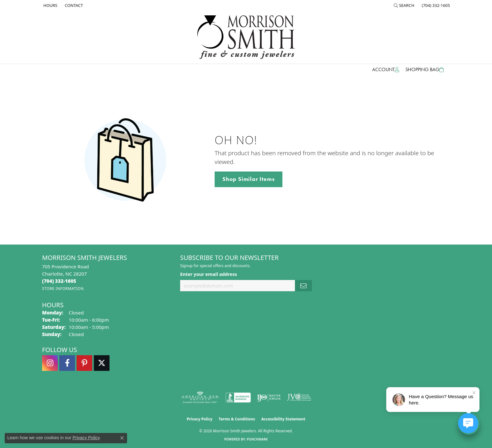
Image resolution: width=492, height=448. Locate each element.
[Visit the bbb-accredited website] (238, 398)
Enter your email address (209, 274)
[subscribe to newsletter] (303, 286)
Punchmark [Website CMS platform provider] (257, 439)
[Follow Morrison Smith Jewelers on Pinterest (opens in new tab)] (84, 363)
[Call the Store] (59, 281)
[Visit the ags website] (200, 398)
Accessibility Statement (283, 419)
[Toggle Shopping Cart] (425, 70)
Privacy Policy (200, 419)
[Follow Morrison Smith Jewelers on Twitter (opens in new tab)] (102, 363)
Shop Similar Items (249, 179)
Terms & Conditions (237, 419)
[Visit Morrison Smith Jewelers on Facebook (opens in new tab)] (67, 363)
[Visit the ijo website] (269, 398)
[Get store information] (63, 289)
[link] (50, 5)
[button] (404, 5)
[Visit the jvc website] (299, 398)
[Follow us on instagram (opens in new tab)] (50, 363)
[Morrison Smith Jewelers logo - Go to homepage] (246, 37)
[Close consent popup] (122, 438)
